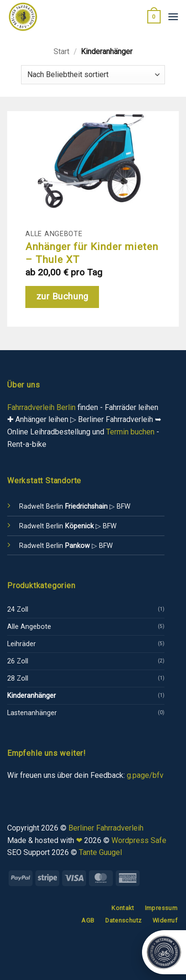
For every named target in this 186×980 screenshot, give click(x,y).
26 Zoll (18, 661)
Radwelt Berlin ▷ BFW (75, 507)
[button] (154, 17)
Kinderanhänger (32, 696)
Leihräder (22, 644)
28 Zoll (18, 678)
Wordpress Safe (139, 840)
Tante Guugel (100, 852)
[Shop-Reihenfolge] (93, 75)
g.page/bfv (145, 775)
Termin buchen (130, 432)
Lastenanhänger (32, 713)
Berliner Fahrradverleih (106, 828)
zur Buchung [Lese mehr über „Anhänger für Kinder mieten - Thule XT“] (62, 296)
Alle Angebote (29, 627)
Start (61, 51)
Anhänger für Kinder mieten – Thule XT (92, 253)
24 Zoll (18, 610)
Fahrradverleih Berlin (41, 407)
